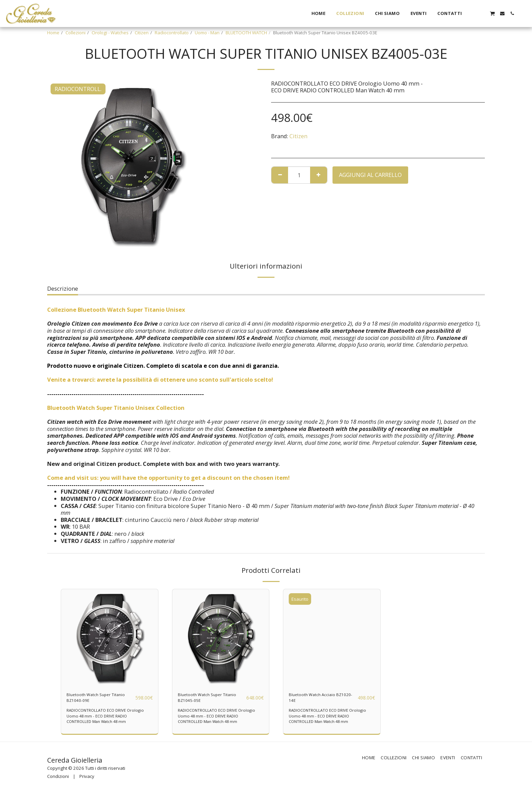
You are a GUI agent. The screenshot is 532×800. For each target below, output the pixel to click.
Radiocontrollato (172, 33)
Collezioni (75, 33)
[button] (472, 13)
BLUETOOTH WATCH (246, 33)
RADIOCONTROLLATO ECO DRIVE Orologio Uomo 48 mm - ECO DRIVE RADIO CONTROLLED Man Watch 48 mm (109, 721)
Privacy (87, 781)
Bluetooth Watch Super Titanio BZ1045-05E (208, 700)
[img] (110, 638)
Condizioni (58, 781)
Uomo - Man (207, 33)
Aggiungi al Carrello (370, 175)
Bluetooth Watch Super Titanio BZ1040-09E (97, 700)
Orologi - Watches (110, 33)
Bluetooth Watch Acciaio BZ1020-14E (321, 700)
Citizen (142, 33)
